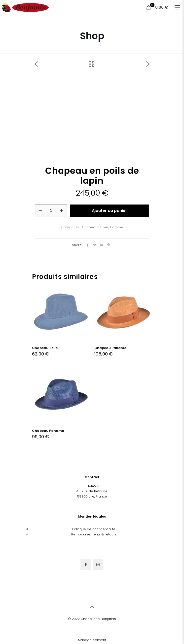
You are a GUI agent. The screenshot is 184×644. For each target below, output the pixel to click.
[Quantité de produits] (51, 211)
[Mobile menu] (177, 7)
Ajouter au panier (110, 211)
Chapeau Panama (110, 348)
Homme (117, 227)
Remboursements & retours (94, 534)
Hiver (104, 227)
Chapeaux (90, 227)
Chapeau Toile (45, 348)
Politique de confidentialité (94, 529)
